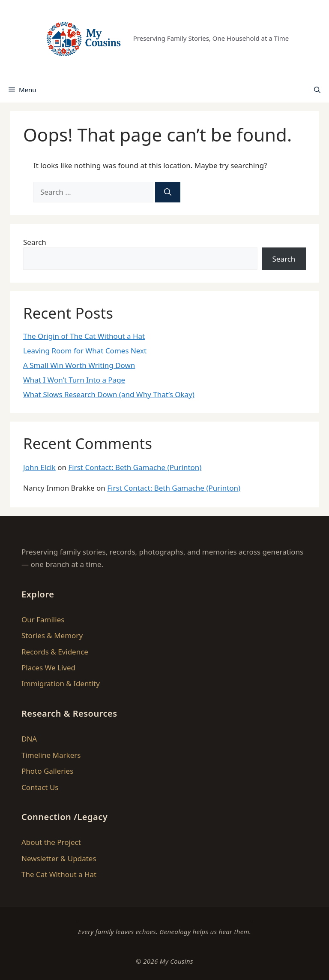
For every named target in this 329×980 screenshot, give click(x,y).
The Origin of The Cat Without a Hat (84, 336)
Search (35, 242)
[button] (317, 90)
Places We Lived (48, 668)
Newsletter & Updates (59, 858)
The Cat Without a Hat (59, 874)
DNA (29, 739)
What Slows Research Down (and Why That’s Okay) (109, 394)
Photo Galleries (47, 771)
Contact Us (40, 787)
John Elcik (39, 467)
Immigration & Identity (61, 683)
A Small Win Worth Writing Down (79, 365)
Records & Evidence (55, 652)
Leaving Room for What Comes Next (85, 351)
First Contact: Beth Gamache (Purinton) (135, 467)
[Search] (168, 192)
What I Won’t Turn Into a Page (74, 380)
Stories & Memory (52, 635)
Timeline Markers (51, 755)
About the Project (51, 842)
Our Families (43, 620)
